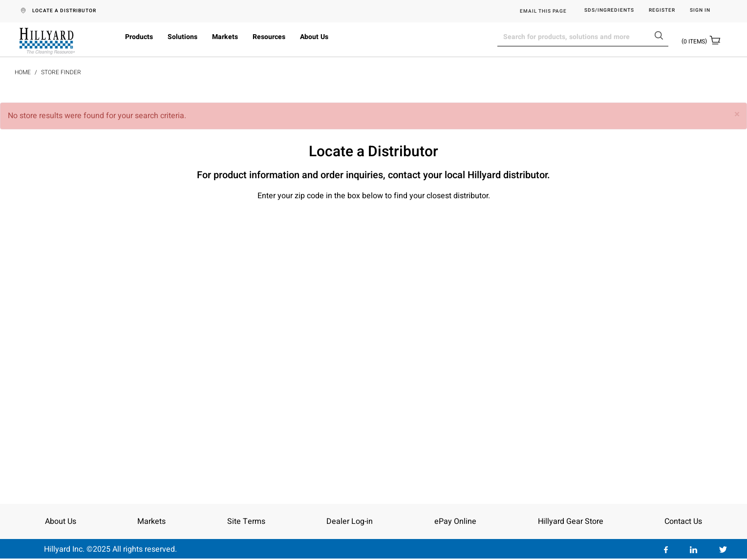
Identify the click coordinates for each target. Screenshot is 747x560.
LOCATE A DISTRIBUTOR (64, 11)
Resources (269, 37)
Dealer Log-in (350, 521)
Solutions (182, 37)
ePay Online (455, 521)
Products (139, 37)
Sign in (700, 10)
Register (662, 10)
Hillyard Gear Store (571, 521)
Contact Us (683, 521)
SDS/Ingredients (609, 10)
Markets (225, 37)
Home (23, 72)
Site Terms (246, 521)
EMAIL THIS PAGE (543, 11)
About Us (314, 37)
